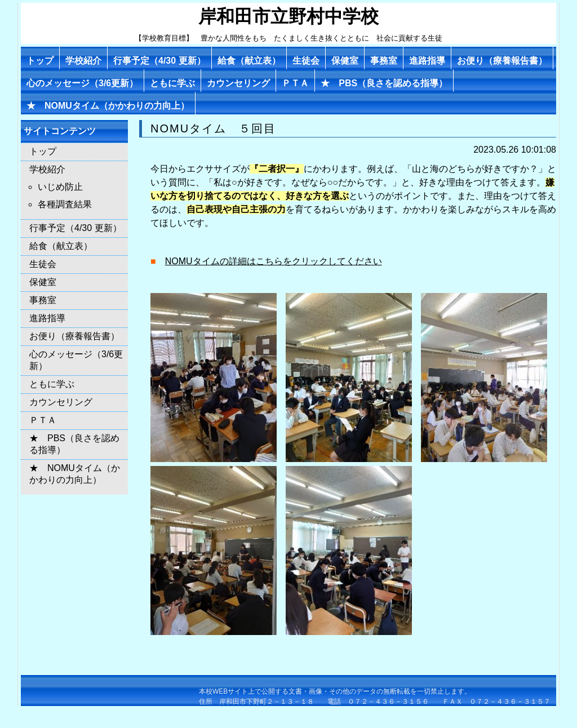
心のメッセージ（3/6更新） (82, 83)
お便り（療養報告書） (502, 61)
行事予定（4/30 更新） (159, 61)
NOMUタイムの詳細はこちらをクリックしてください (274, 261)
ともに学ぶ (172, 83)
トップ (40, 61)
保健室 (345, 61)
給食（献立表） (249, 61)
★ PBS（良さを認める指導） (384, 83)
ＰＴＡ (295, 83)
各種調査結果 (65, 204)
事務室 (384, 61)
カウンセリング (238, 83)
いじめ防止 (60, 187)
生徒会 (306, 61)
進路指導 (427, 61)
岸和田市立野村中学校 (288, 16)
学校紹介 (83, 61)
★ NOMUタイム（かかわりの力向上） (108, 106)
